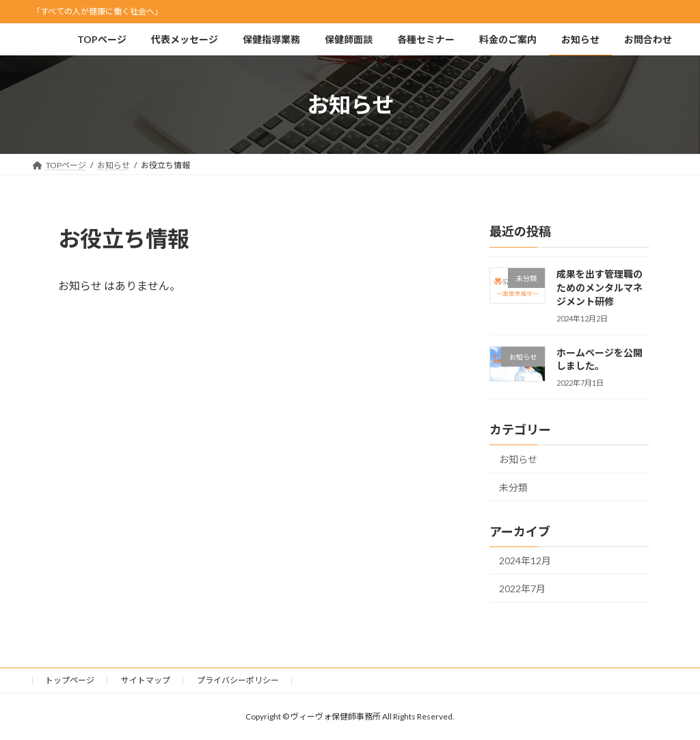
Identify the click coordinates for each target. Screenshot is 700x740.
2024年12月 (525, 561)
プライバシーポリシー (238, 680)
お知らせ (518, 460)
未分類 (513, 487)
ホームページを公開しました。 (600, 359)
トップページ (70, 680)
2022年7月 (522, 589)
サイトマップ (146, 680)
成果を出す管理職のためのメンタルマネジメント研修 (600, 288)
